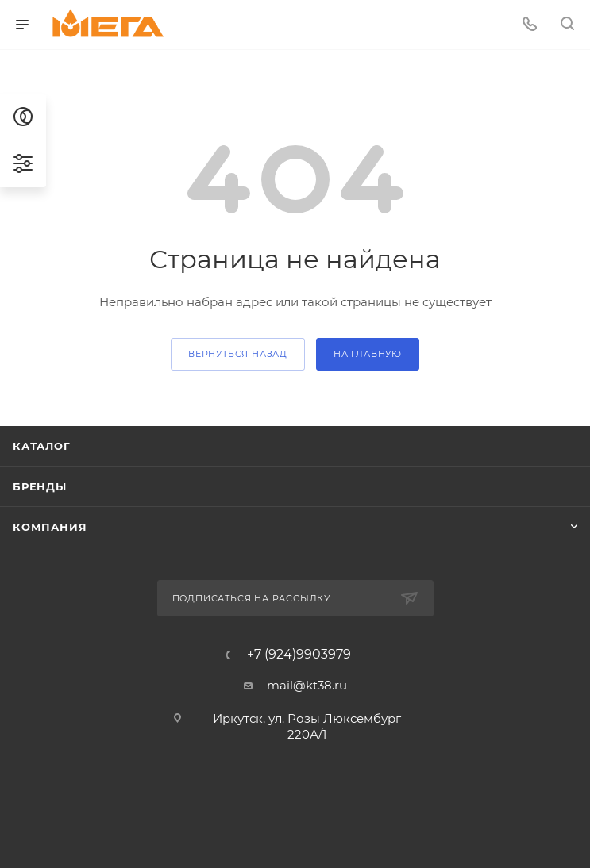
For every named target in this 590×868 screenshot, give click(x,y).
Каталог (42, 446)
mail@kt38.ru (307, 685)
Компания (50, 527)
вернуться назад (238, 354)
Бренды (40, 486)
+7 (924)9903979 (299, 655)
